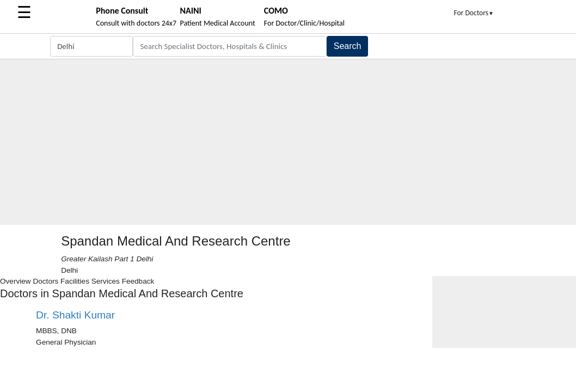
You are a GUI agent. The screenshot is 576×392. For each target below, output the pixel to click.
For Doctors (474, 13)
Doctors (45, 281)
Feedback (138, 281)
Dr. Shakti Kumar (75, 315)
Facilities (75, 281)
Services (106, 281)
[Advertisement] (288, 143)
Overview (16, 281)
